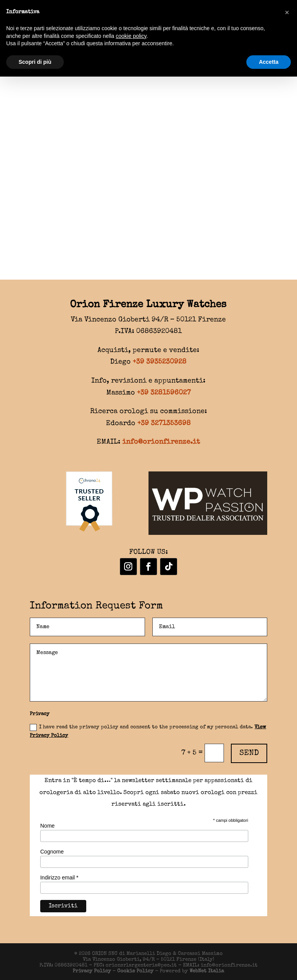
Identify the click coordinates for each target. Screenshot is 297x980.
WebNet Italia (207, 971)
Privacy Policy (92, 971)
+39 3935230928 (160, 362)
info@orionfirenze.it (161, 442)
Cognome (52, 852)
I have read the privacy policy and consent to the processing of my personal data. (148, 731)
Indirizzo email (59, 878)
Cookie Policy (135, 971)
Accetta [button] (269, 62)
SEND (249, 753)
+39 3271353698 (164, 423)
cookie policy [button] (131, 36)
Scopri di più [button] (35, 62)
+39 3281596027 (164, 393)
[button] (287, 12)
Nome (47, 826)
